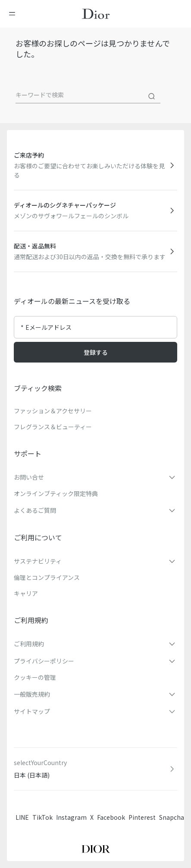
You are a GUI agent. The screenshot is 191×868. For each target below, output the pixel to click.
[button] (95, 477)
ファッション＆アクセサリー (53, 411)
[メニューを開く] (15, 14)
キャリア (26, 593)
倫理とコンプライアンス (47, 577)
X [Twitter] (92, 817)
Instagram (71, 817)
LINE (22, 817)
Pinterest (142, 817)
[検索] (152, 96)
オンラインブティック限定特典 (56, 493)
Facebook (111, 817)
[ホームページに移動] (96, 14)
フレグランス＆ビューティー (53, 427)
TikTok (42, 817)
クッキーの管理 (35, 677)
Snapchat (173, 817)
